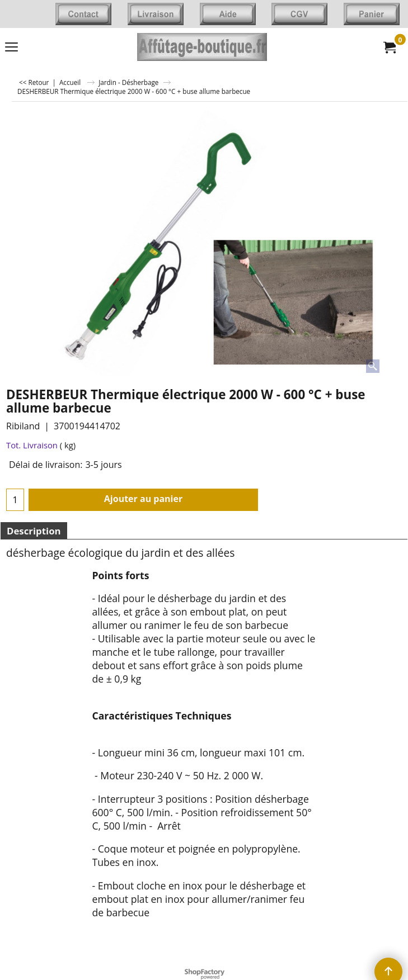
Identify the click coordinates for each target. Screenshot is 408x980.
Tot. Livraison (32, 445)
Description (34, 531)
